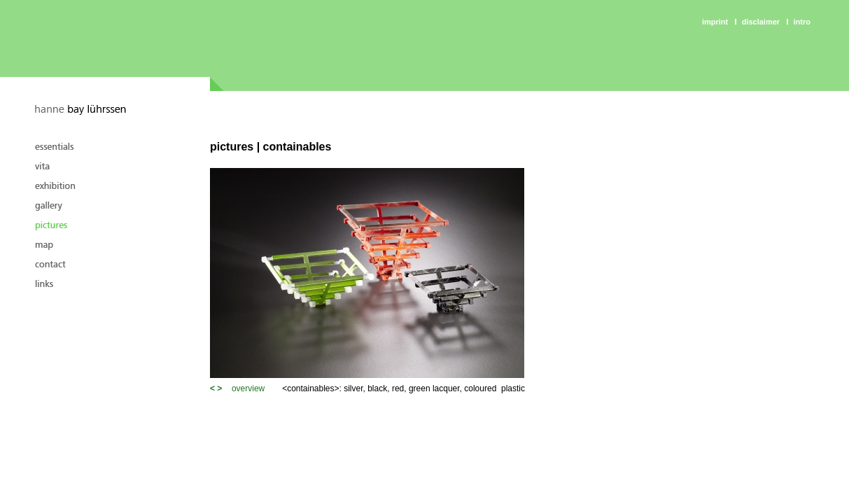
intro (802, 22)
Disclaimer (761, 22)
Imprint (715, 22)
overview (248, 388)
